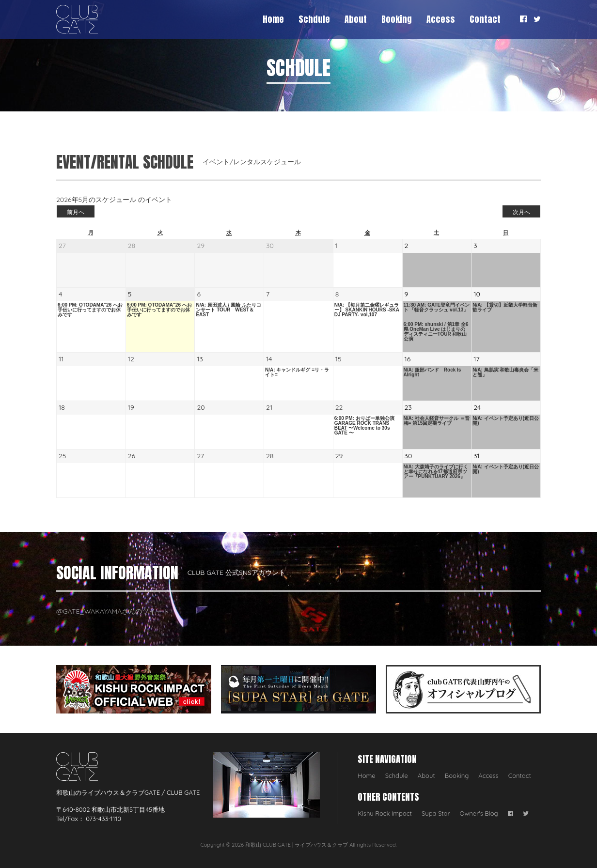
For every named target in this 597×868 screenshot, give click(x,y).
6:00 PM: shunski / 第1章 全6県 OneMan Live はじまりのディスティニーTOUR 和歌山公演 (436, 332)
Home (273, 19)
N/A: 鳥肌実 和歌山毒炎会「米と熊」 (505, 372)
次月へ (521, 212)
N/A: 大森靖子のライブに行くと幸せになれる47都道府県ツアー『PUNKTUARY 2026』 (436, 472)
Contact (485, 19)
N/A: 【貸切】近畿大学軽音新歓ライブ (505, 308)
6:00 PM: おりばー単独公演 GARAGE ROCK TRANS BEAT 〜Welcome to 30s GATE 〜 (364, 426)
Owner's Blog (479, 813)
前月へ (76, 212)
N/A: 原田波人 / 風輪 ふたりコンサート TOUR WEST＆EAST (228, 310)
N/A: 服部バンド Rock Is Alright (432, 372)
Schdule (314, 19)
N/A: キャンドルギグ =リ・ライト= (297, 372)
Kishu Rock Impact (385, 813)
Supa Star (436, 813)
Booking (397, 19)
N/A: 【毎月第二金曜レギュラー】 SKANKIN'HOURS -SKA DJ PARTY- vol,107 (367, 310)
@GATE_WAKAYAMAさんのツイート (113, 611)
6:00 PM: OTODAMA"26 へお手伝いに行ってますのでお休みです (90, 310)
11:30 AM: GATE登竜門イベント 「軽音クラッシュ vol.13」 (437, 308)
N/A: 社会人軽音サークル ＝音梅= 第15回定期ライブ (437, 421)
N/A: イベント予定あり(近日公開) (506, 421)
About (356, 19)
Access (441, 19)
